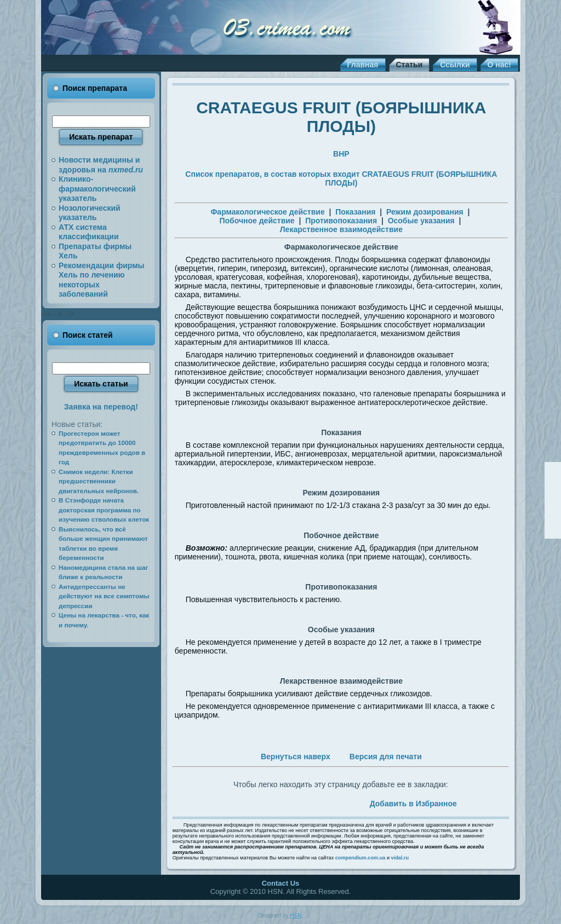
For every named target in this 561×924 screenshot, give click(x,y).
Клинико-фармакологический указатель (97, 189)
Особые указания (421, 221)
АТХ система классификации (89, 232)
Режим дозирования (425, 212)
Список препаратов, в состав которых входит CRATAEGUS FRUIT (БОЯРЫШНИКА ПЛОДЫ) (341, 178)
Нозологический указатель (90, 213)
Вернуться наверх (296, 756)
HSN (296, 916)
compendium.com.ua (360, 858)
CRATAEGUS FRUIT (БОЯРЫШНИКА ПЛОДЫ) (341, 117)
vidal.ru (400, 858)
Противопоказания (341, 221)
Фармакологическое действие (267, 212)
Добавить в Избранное (413, 804)
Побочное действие (257, 221)
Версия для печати (386, 756)
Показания (355, 212)
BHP (341, 154)
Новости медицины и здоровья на (101, 165)
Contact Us (281, 883)
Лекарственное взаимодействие (341, 229)
